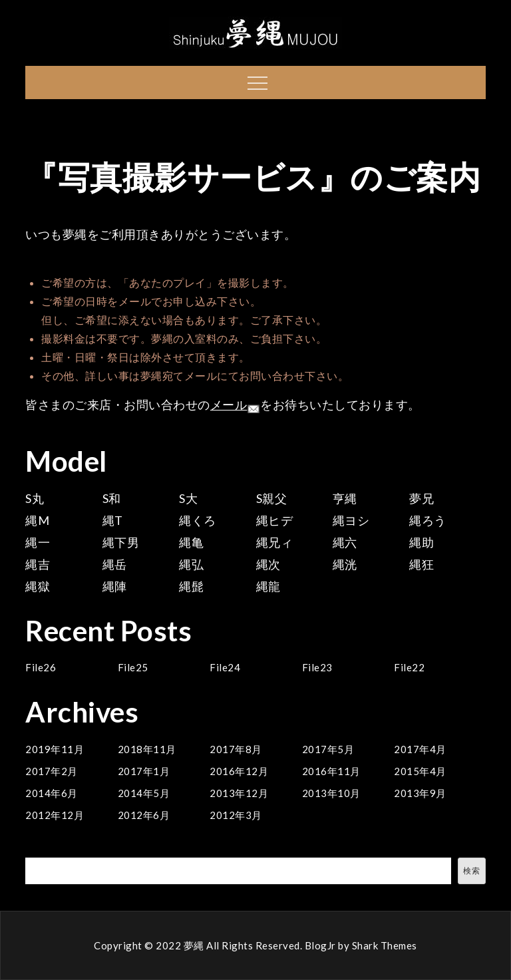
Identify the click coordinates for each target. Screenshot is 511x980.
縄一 (38, 542)
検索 (38, 850)
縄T (113, 520)
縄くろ (198, 520)
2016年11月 (331, 771)
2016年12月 (239, 771)
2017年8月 (236, 749)
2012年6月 (144, 815)
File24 (225, 667)
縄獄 (38, 586)
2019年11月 (55, 749)
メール (236, 405)
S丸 (35, 498)
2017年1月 (144, 771)
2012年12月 (55, 815)
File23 (317, 667)
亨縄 (345, 498)
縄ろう (428, 520)
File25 (133, 667)
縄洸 (345, 564)
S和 (112, 498)
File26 (41, 667)
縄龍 (268, 586)
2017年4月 (420, 749)
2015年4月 (420, 771)
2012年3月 (236, 815)
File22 (409, 667)
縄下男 (121, 542)
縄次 (268, 564)
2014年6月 (52, 793)
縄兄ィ (275, 542)
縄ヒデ (275, 520)
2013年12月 (239, 793)
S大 (188, 498)
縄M (37, 520)
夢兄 (422, 498)
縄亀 (191, 542)
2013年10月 (331, 793)
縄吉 (38, 564)
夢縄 (194, 945)
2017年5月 (328, 749)
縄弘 (191, 564)
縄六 (345, 542)
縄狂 (422, 564)
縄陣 (115, 586)
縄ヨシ (351, 520)
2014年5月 (144, 793)
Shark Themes (385, 945)
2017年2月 (52, 771)
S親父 (272, 498)
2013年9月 (420, 793)
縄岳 (115, 564)
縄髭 (191, 586)
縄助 (422, 542)
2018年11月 (147, 749)
